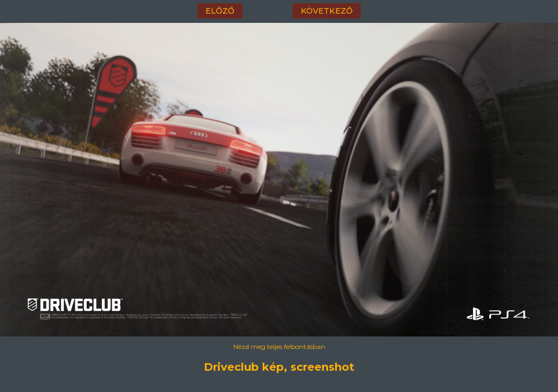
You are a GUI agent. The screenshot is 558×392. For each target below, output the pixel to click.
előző (220, 11)
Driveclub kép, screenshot (279, 367)
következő (327, 11)
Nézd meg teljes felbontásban (279, 347)
